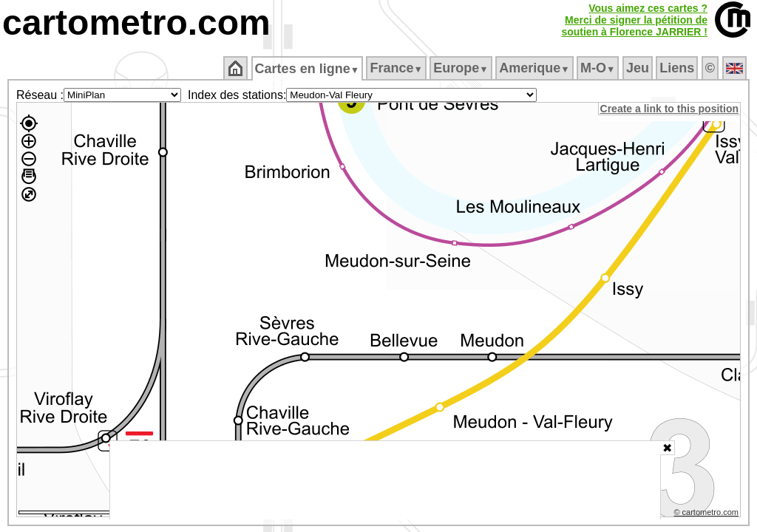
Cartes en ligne (308, 69)
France (397, 68)
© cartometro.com (707, 514)
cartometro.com (136, 23)
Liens (678, 68)
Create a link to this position (670, 109)
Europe (462, 68)
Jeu (638, 68)
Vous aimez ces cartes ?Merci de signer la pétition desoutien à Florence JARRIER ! (634, 20)
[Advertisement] (385, 480)
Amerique (536, 68)
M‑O (599, 68)
